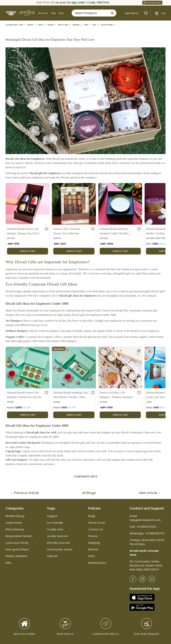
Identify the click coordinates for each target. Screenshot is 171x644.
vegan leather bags (19, 447)
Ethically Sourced (58, 543)
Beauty (32, 25)
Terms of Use (97, 523)
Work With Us (65, 634)
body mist (22, 464)
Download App (152, 3)
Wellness (78, 25)
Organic (52, 516)
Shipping (94, 543)
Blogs (92, 516)
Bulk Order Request (146, 634)
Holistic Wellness (16, 556)
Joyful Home (14, 523)
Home (42, 25)
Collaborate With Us (106, 634)
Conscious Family (17, 543)
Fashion (52, 25)
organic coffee (52, 337)
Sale (54, 13)
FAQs (92, 556)
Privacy (93, 536)
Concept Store (12, 25)
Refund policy (97, 563)
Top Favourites (108, 25)
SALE (96, 25)
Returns (93, 550)
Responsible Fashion (19, 536)
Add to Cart (28, 251)
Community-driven (60, 550)
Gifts (88, 25)
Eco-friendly (55, 523)
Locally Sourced (57, 536)
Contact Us (96, 530)
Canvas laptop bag (136, 451)
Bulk (61, 13)
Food (22, 25)
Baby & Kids (65, 25)
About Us (43, 13)
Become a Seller (25, 634)
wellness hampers (49, 331)
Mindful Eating (15, 516)
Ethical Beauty (15, 530)
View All (52, 556)
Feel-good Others (17, 550)
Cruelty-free (55, 530)
